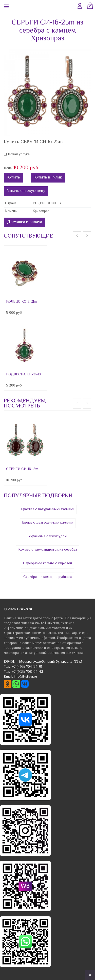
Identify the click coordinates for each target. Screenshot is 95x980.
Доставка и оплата (25, 222)
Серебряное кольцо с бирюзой (48, 563)
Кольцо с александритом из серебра (48, 550)
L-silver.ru (24, 609)
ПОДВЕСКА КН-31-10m (25, 375)
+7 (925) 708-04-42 (27, 672)
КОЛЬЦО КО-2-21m (21, 302)
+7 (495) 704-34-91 (27, 667)
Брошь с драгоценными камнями (48, 523)
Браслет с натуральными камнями (48, 509)
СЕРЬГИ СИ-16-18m (22, 469)
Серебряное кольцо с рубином (48, 577)
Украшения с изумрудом (48, 536)
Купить (14, 178)
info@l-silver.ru (25, 677)
